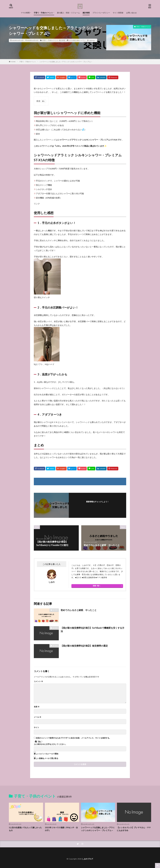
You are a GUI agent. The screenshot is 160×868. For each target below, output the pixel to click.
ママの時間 (25, 13)
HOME (13, 62)
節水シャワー (81, 40)
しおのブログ (88, 859)
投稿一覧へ (97, 586)
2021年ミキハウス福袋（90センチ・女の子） (61, 829)
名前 (37, 707)
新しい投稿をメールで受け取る (46, 758)
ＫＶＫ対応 (72, 40)
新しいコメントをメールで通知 (46, 754)
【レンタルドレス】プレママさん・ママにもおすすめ (134, 829)
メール (38, 717)
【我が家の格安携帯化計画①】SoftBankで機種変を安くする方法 (92, 630)
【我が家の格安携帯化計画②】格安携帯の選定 (84, 646)
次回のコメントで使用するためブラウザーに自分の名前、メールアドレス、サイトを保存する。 (73, 738)
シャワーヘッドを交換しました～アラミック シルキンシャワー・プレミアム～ (66, 62)
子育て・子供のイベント (43, 13)
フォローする (97, 505)
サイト (36, 727)
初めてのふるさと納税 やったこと (79, 610)
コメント (38, 681)
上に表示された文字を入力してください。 (50, 744)
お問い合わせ (131, 13)
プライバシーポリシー (101, 13)
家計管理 (86, 13)
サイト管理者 (118, 13)
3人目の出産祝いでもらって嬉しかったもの (25, 829)
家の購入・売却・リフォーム (68, 13)
